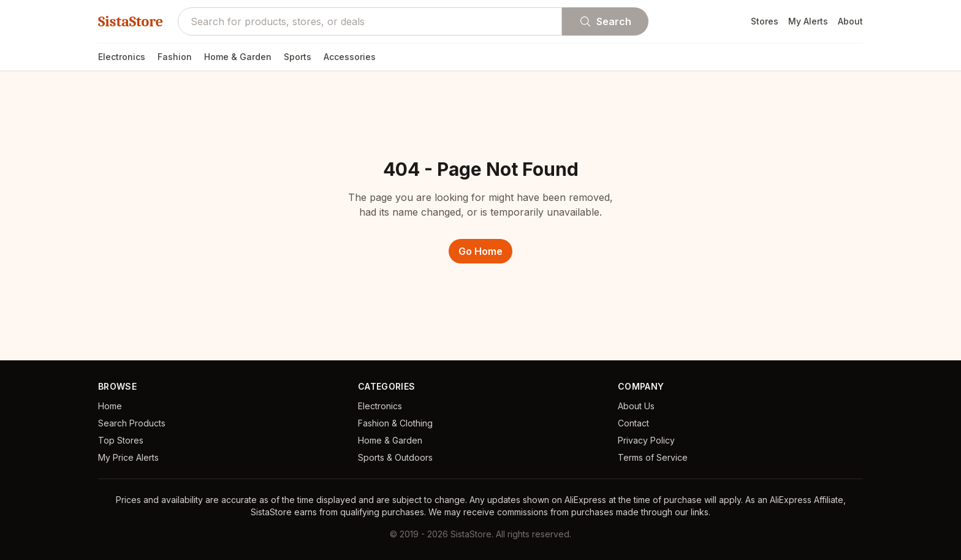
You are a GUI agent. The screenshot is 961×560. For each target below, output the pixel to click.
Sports (298, 57)
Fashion (175, 57)
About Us (636, 406)
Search (605, 21)
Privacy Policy (646, 440)
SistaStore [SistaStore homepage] (131, 21)
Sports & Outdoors (395, 457)
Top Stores (121, 440)
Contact (633, 423)
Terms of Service (653, 457)
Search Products (132, 423)
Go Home (480, 251)
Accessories (350, 57)
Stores (765, 21)
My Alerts (808, 21)
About (850, 21)
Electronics (122, 57)
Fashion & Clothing (395, 423)
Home (110, 406)
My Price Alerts (128, 457)
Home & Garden (238, 57)
